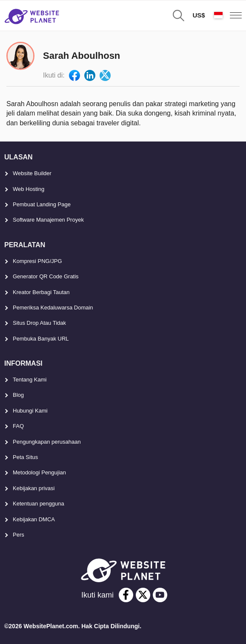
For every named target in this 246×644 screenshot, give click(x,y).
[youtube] (160, 595)
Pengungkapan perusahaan (47, 442)
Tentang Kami (30, 380)
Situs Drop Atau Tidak (39, 323)
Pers (19, 535)
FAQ (18, 426)
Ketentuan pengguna (39, 504)
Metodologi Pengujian (39, 472)
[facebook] (126, 595)
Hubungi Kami (30, 411)
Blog (18, 395)
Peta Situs (25, 457)
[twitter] (143, 595)
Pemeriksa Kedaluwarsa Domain (53, 308)
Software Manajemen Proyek (48, 220)
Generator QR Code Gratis (46, 276)
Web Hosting (29, 189)
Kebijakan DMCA (34, 519)
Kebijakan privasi (34, 488)
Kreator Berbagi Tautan (41, 292)
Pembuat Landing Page (42, 204)
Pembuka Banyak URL (41, 339)
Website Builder (32, 173)
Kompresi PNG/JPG (37, 261)
